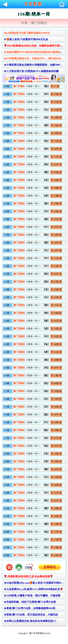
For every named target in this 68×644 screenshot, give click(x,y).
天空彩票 (33, 4)
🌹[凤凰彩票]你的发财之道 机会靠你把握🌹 (28, 576)
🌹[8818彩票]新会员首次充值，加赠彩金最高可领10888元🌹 (35, 46)
